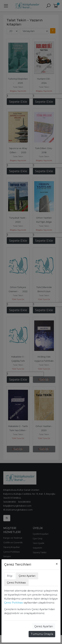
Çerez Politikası (14, 603)
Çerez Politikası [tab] (16, 583)
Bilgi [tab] (10, 576)
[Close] (57, 564)
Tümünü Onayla (42, 634)
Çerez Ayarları (44, 626)
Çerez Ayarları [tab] (27, 576)
